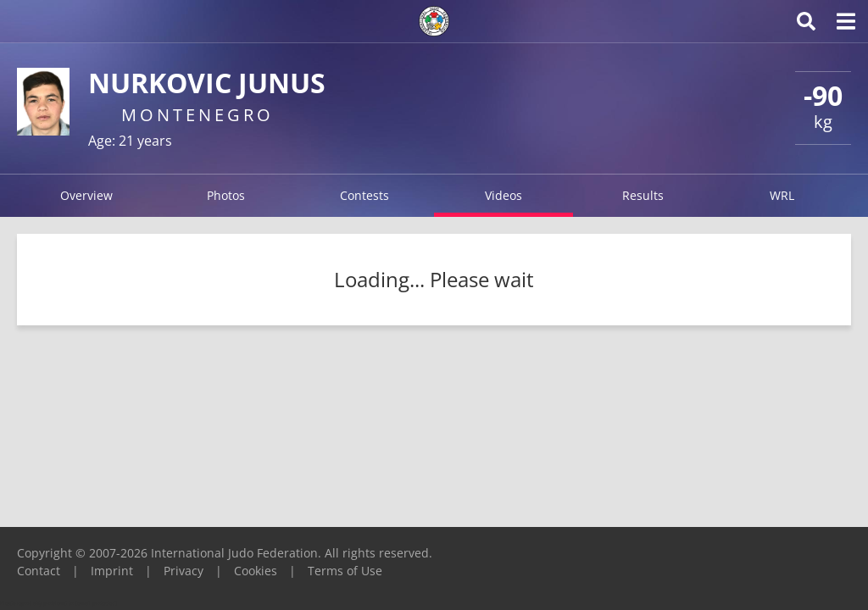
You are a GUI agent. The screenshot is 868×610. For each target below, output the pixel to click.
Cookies (256, 571)
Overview (86, 195)
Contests (364, 195)
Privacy (184, 571)
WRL (782, 195)
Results (643, 195)
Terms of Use (345, 571)
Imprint (112, 571)
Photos (226, 195)
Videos (504, 195)
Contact (39, 571)
